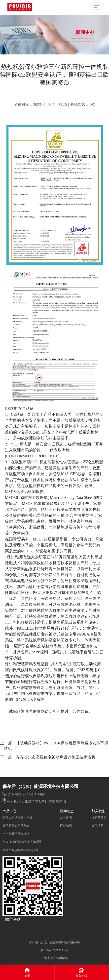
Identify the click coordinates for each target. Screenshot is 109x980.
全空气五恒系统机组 (16, 834)
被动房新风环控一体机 (17, 817)
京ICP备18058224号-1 (54, 950)
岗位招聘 (98, 826)
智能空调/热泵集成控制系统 (21, 850)
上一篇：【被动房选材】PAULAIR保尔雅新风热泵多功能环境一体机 (54, 746)
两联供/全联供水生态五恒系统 (22, 842)
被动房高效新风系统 (16, 826)
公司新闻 (66, 817)
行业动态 (66, 826)
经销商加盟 (99, 817)
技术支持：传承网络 (55, 958)
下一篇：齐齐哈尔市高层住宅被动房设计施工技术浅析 (48, 757)
